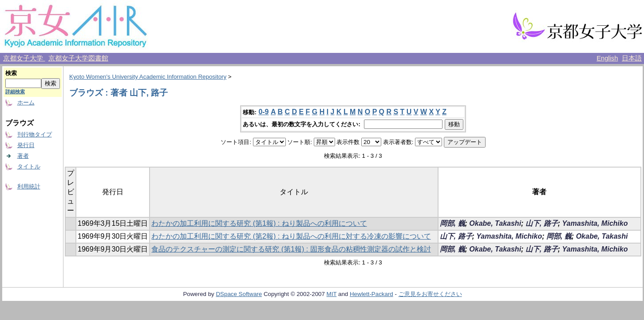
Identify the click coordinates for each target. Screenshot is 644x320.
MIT (332, 294)
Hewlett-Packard (371, 294)
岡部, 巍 (452, 223)
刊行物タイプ (35, 134)
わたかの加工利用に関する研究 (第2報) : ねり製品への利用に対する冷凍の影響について (291, 236)
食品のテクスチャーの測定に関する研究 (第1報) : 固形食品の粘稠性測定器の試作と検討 (291, 249)
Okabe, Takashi (495, 223)
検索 (11, 73)
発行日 (26, 145)
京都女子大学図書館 (78, 58)
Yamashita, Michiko (595, 223)
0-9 (263, 112)
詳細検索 (15, 92)
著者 (23, 156)
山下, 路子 (542, 223)
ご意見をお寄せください (430, 294)
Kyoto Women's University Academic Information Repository (148, 77)
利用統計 (29, 186)
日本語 (632, 58)
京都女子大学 (24, 58)
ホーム (26, 102)
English (607, 58)
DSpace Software (239, 294)
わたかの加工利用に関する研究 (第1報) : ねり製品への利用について (259, 223)
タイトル (29, 166)
